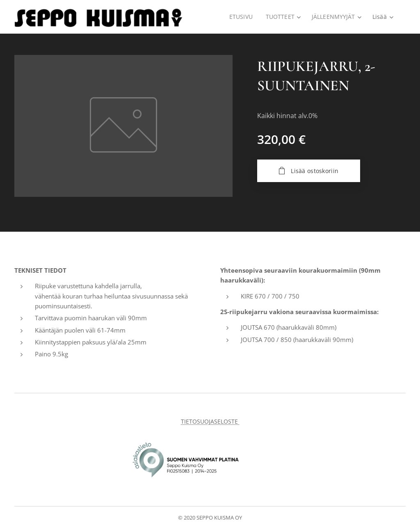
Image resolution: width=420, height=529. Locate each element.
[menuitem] (242, 17)
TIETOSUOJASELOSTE (210, 421)
